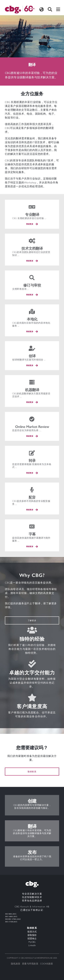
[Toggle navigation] (58, 10)
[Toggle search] (50, 10)
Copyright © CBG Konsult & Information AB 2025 (32, 958)
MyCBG (32, 942)
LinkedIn (32, 945)
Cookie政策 (47, 963)
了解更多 (32, 620)
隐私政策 (16, 963)
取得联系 (32, 771)
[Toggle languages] (42, 10)
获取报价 (32, 935)
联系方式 (32, 932)
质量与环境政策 (30, 963)
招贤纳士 (32, 939)
